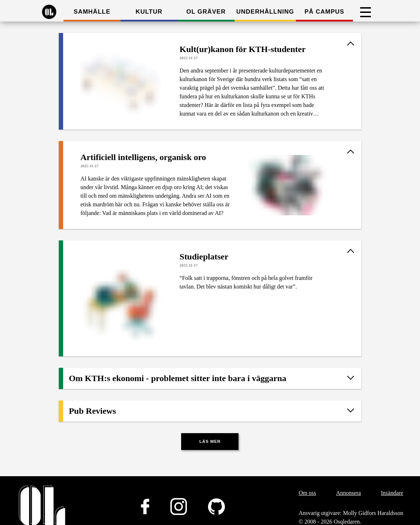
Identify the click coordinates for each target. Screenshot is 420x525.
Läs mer (210, 441)
